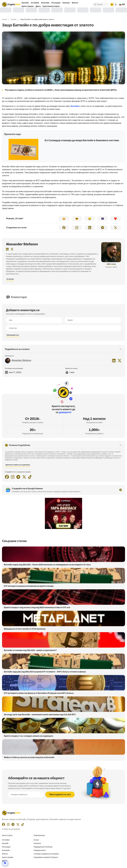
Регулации (6, 847)
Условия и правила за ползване (46, 854)
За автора (10, 279)
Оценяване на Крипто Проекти (46, 857)
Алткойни (6, 840)
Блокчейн (6, 850)
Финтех (5, 854)
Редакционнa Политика (43, 847)
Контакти (37, 843)
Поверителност (40, 850)
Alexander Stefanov (22, 244)
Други (4, 861)
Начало (5, 19)
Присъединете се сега (60, 794)
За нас (36, 840)
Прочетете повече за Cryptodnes (18, 465)
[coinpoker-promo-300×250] (63, 528)
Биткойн (14, 19)
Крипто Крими (8, 857)
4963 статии (111, 264)
